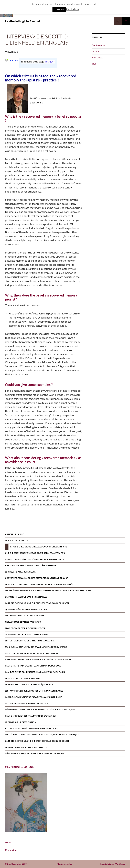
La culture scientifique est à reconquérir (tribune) (34, 697)
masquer (50, 62)
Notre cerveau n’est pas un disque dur (26, 703)
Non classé (97, 57)
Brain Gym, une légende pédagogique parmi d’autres (34, 559)
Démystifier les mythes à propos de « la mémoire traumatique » (40, 710)
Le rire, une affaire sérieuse (20, 572)
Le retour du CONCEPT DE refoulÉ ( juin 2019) (29, 685)
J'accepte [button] (59, 9)
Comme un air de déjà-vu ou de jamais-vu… (28, 634)
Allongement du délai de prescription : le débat (32, 728)
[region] (26, 803)
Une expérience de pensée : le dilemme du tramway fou (35, 553)
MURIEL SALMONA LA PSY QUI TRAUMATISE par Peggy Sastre (36, 647)
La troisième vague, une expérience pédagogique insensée (37, 603)
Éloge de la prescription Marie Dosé (25, 628)
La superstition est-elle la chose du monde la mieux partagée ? (40, 584)
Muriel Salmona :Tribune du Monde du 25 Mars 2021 (33, 653)
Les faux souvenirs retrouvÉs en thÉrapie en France (34, 691)
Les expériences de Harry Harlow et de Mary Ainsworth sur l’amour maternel (48, 591)
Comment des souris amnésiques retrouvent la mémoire (37, 578)
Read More (73, 9)
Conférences (98, 45)
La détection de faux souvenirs (23, 678)
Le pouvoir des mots (16, 540)
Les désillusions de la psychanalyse (25, 616)
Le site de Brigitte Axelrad (23, 21)
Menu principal (126, 21)
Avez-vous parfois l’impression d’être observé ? (31, 565)
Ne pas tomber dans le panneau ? (23, 622)
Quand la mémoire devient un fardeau (27, 609)
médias (95, 51)
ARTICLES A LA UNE (14, 534)
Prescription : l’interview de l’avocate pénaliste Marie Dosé (38, 659)
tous (94, 64)
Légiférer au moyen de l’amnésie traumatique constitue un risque (42, 735)
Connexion (11, 850)
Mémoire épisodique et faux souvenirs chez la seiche (38, 547)
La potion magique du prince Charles (26, 597)
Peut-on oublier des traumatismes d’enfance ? (31, 716)
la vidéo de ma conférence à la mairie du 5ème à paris (35, 672)
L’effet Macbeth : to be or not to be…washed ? (30, 641)
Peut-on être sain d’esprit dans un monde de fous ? (33, 666)
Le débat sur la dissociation (21, 722)
